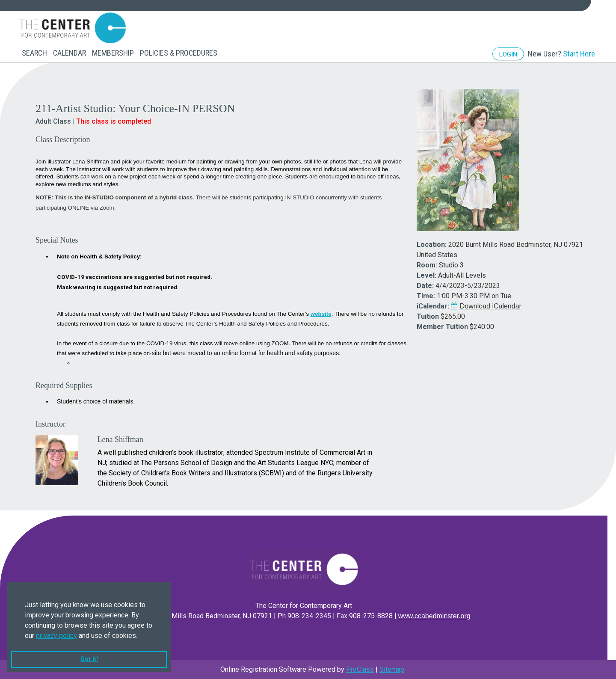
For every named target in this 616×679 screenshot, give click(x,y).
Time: (426, 296)
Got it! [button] (89, 659)
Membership (113, 53)
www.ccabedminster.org (434, 616)
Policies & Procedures (179, 53)
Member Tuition (442, 327)
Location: (432, 245)
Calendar (70, 53)
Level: (426, 275)
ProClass (360, 669)
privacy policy (56, 636)
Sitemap (392, 669)
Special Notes (57, 240)
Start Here (579, 54)
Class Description (63, 139)
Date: (425, 286)
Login (508, 54)
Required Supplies (64, 385)
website (321, 314)
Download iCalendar (486, 306)
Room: (427, 265)
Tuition (428, 316)
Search (34, 53)
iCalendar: (433, 306)
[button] (140, 636)
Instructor (50, 424)
